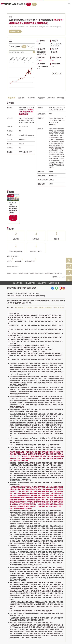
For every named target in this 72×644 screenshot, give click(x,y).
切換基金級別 (15, 31)
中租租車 (56, 308)
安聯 (10, 17)
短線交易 (9, 261)
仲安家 (62, 308)
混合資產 (54, 52)
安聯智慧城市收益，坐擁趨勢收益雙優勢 (13, 210)
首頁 (8, 10)
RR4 (53, 67)
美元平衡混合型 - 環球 (25, 152)
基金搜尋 (13, 10)
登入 (29, 4)
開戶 (34, 4)
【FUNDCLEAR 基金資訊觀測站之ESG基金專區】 (30, 606)
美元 (20, 131)
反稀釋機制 (18, 261)
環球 (20, 148)
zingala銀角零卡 (29, 308)
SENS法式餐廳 (39, 308)
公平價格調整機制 (30, 261)
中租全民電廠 (19, 308)
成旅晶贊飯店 (48, 308)
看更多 (13, 218)
